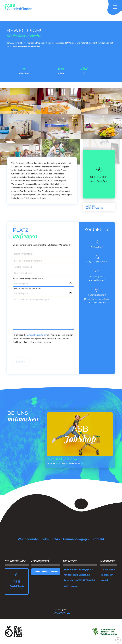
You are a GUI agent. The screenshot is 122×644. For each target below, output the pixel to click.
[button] (116, 7)
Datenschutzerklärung (37, 335)
